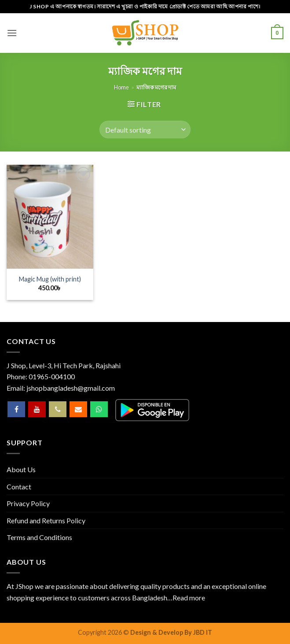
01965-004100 (52, 376)
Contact (19, 487)
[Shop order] (145, 130)
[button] (12, 33)
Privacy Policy (28, 503)
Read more (189, 598)
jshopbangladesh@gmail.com (71, 388)
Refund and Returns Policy (46, 520)
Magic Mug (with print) (50, 279)
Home (121, 87)
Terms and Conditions (39, 537)
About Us (21, 469)
